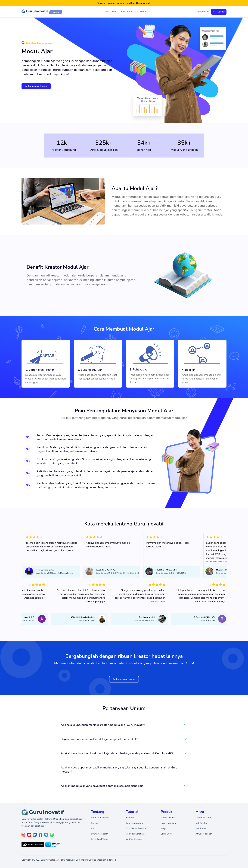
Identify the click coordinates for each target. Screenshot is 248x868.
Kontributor (128, 12)
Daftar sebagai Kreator (36, 86)
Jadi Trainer (111, 11)
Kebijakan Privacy (100, 839)
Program (203, 12)
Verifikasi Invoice (134, 839)
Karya (164, 828)
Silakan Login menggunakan (124, 3)
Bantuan (130, 818)
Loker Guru (166, 834)
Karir (93, 828)
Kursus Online (168, 818)
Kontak (95, 823)
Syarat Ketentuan (100, 834)
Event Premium (168, 823)
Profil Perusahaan (100, 818)
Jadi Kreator (201, 823)
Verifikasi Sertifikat (135, 834)
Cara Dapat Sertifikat (136, 828)
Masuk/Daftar (219, 12)
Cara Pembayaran (135, 823)
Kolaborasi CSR (203, 818)
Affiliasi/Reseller (204, 834)
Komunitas (145, 11)
